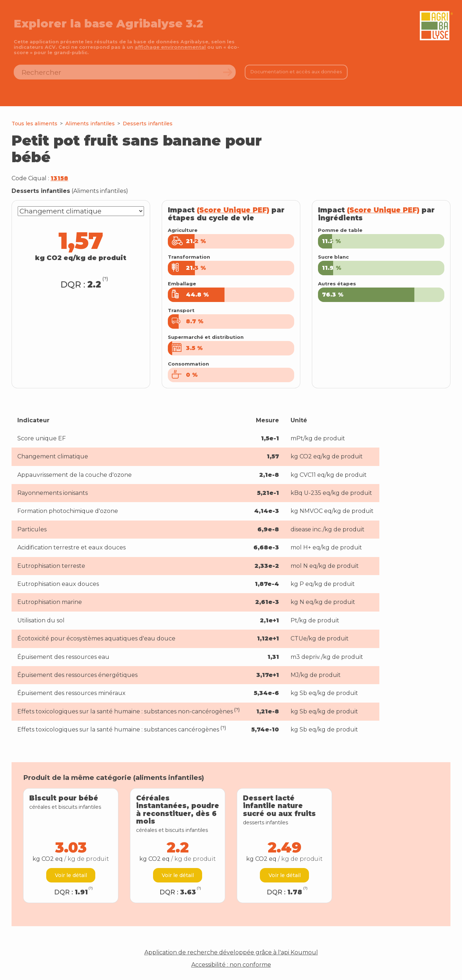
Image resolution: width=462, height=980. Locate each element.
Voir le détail (71, 875)
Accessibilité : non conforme (231, 965)
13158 (59, 178)
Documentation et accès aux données (296, 72)
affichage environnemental (170, 47)
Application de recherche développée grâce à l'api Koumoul (231, 953)
